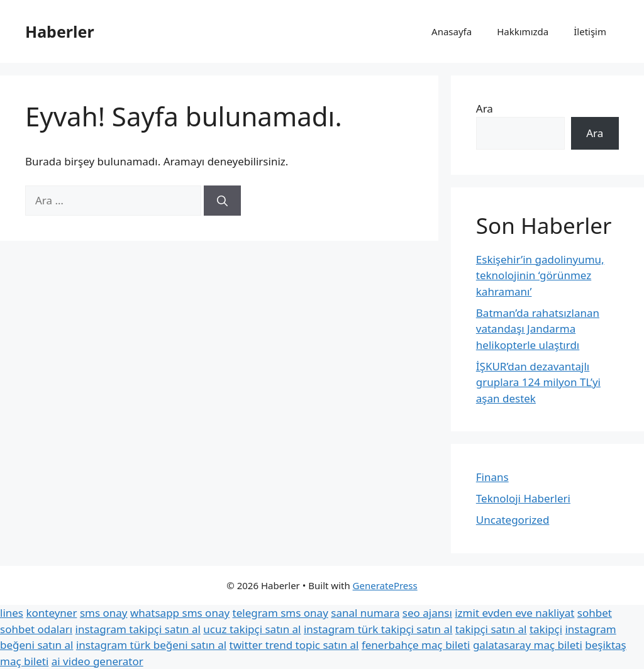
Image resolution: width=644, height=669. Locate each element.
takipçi (546, 629)
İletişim (590, 31)
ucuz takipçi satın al (252, 629)
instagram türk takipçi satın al (378, 629)
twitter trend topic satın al (294, 645)
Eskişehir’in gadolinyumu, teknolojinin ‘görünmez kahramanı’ (540, 275)
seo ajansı (427, 613)
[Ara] (222, 201)
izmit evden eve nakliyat (514, 613)
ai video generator (97, 661)
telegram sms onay (280, 613)
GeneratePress (385, 585)
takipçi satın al (491, 629)
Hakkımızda (523, 31)
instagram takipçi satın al (138, 629)
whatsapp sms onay (180, 613)
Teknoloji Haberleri (523, 498)
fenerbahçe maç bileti (416, 645)
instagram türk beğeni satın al (151, 645)
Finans (492, 477)
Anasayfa (452, 31)
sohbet (595, 613)
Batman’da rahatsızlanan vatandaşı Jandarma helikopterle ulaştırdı (538, 329)
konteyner (51, 613)
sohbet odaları (36, 629)
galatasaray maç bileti (528, 645)
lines (12, 613)
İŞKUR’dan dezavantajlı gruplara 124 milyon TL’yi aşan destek (538, 382)
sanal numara (365, 613)
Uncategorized (513, 520)
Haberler (60, 31)
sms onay (104, 613)
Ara (485, 108)
